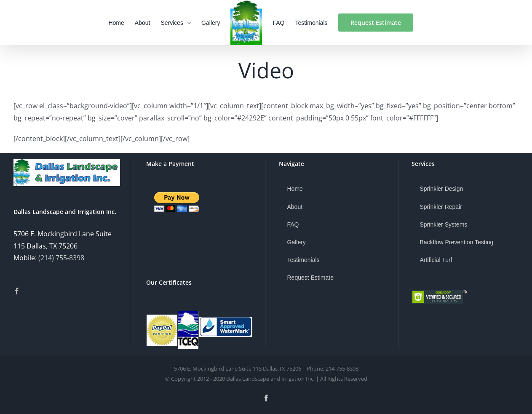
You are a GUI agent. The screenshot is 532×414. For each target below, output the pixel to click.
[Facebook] (17, 291)
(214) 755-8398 (61, 258)
